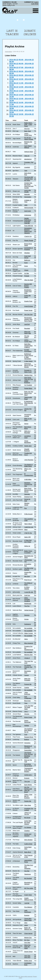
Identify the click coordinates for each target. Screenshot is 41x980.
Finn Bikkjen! (28, 907)
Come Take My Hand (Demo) (28, 822)
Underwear (28, 215)
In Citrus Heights (27, 588)
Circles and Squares (28, 835)
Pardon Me (28, 801)
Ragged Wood (29, 737)
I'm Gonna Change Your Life (28, 667)
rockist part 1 (28, 775)
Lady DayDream (28, 911)
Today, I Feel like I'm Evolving (28, 796)
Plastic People (29, 240)
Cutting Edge (28, 844)
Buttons (27, 739)
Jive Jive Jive (28, 314)
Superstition (28, 750)
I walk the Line (29, 527)
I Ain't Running (29, 460)
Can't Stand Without (28, 147)
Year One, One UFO (27, 957)
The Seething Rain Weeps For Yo (28, 730)
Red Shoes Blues (28, 428)
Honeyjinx (27, 743)
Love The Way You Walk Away (29, 707)
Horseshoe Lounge (28, 415)
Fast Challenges (28, 697)
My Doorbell (28, 878)
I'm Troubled (28, 385)
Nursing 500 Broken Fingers (28, 286)
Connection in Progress (29, 249)
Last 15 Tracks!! (12, 33)
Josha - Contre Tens (28, 134)
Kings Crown (28, 717)
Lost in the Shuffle (27, 191)
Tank (26, 171)
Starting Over (28, 375)
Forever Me (28, 684)
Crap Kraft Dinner (27, 257)
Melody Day (28, 938)
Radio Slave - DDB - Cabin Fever (28, 124)
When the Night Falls (28, 332)
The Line (27, 781)
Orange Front (28, 497)
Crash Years (28, 895)
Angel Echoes (29, 306)
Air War (27, 273)
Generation (28, 197)
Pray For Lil (28, 580)
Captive (27, 688)
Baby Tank (28, 131)
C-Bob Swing (28, 361)
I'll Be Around (28, 514)
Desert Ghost (28, 952)
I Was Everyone (27, 693)
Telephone (27, 874)
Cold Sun (27, 595)
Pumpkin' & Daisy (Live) (28, 371)
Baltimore (27, 260)
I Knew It (27, 658)
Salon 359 (27, 537)
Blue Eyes (27, 701)
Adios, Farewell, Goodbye (27, 599)
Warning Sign (28, 655)
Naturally (27, 194)
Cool (26, 734)
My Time (27, 940)
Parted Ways (28, 388)
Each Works (28, 785)
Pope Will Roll (29, 226)
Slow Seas (28, 805)
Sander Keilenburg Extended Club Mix (28, 221)
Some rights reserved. (27, 976)
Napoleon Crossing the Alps (28, 484)
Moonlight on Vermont (28, 883)
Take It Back (28, 524)
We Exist (27, 576)
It (25, 891)
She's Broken (28, 840)
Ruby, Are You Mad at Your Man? (29, 393)
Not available (28, 628)
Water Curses (29, 633)
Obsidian (27, 253)
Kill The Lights (29, 888)
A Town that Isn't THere (28, 541)
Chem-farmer (28, 933)
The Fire (27, 606)
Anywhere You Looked (29, 809)
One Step (27, 943)
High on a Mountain (27, 432)
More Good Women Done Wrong (29, 490)
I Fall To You (28, 533)
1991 (26, 205)
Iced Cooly (28, 211)
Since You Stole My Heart (27, 947)
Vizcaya (27, 714)
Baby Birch (28, 852)
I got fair (27, 903)
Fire (25, 508)
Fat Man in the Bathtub (29, 569)
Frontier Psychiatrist (28, 351)
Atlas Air (27, 156)
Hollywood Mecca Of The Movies (29, 365)
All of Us (27, 129)
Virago (26, 270)
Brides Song (28, 961)
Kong (26, 263)
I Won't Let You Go (28, 813)
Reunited (27, 328)
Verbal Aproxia (29, 610)
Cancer (27, 675)
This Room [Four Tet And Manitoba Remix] (28, 755)
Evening (27, 915)
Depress (27, 615)
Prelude (27, 276)
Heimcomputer (29, 208)
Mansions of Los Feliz (28, 747)
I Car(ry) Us (28, 236)
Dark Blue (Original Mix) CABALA (28, 346)
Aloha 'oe (27, 546)
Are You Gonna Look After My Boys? (28, 790)
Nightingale (28, 604)
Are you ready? (27, 337)
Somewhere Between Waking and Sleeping (28, 231)
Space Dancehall (27, 721)
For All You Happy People (29, 138)
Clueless (27, 831)
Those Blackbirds (27, 442)
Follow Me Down (27, 296)
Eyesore (27, 778)
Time (26, 703)
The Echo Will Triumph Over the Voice (29, 179)
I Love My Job (29, 592)
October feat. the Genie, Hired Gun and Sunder (29, 185)
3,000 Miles (28, 479)
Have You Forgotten (27, 679)
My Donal (27, 818)
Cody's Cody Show (35, 3)
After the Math (29, 280)
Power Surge (28, 310)
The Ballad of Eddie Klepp (28, 465)
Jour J (26, 711)
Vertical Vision (29, 152)
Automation (8, 52)
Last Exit (27, 324)
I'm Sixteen (28, 827)
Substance (28, 624)
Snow (26, 266)
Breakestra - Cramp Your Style (28, 291)
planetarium (28, 159)
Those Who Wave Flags (28, 919)
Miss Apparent (29, 643)
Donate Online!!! (30, 33)
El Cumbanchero (29, 475)
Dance (26, 424)
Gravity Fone (28, 301)
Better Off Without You (28, 929)
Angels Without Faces (29, 899)
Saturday (27, 494)
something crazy (27, 437)
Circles (26, 619)
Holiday (27, 725)
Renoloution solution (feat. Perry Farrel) (28, 319)
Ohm (26, 923)
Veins (26, 639)
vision (26, 925)
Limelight (27, 167)
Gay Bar (27, 871)
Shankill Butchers (27, 450)
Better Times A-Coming (28, 552)
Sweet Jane (28, 446)
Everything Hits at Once (28, 765)
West (26, 530)
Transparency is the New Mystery (29, 770)
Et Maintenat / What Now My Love (29, 403)
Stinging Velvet (27, 504)
